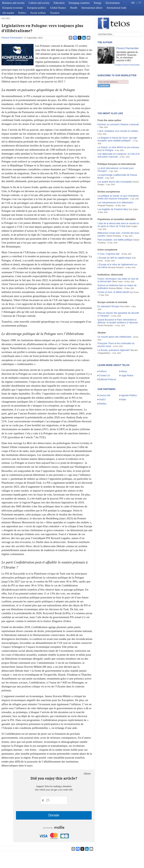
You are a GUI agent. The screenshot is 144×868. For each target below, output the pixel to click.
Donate (54, 815)
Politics (22, 13)
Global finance (58, 8)
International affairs (92, 8)
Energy (98, 3)
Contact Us (104, 357)
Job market (8, 13)
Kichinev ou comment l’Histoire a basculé (118, 106)
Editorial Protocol (107, 361)
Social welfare (38, 13)
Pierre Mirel (125, 288)
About (124, 353)
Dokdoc (103, 385)
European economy (13, 8)
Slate (123, 381)
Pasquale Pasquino (106, 187)
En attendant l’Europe (108, 288)
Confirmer (104, 86)
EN (133, 3)
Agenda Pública (129, 377)
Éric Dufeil (133, 191)
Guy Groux (134, 274)
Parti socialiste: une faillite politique (115, 221)
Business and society (13, 3)
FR (140, 3)
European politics (37, 8)
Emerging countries (79, 3)
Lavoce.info (105, 377)
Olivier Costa (117, 263)
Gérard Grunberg (114, 217)
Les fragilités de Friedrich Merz (113, 191)
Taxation (55, 13)
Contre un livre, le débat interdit (113, 274)
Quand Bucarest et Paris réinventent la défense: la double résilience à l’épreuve (118, 303)
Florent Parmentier (12, 38)
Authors (103, 353)
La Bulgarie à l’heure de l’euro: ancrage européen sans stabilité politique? (117, 121)
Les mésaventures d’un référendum (115, 184)
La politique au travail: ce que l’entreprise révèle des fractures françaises (118, 179)
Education (59, 3)
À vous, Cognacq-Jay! (109, 235)
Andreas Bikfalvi (115, 270)
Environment (113, 3)
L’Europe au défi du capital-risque (114, 239)
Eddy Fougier (132, 208)
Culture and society (39, 3)
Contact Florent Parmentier (127, 65)
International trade (117, 8)
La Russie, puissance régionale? (114, 332)
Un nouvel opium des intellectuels (114, 318)
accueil (6, 18)
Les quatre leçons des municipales (115, 163)
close (87, 774)
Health (74, 8)
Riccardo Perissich (116, 249)
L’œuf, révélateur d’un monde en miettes (118, 112)
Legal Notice (127, 357)
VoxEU (102, 381)
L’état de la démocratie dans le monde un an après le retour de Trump (118, 206)
